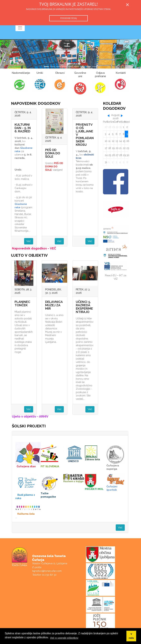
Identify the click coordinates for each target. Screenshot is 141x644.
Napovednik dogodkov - (31, 248)
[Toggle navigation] (20, 28)
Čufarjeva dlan (26, 466)
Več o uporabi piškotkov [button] (64, 638)
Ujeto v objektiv (24, 416)
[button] (11, 54)
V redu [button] (131, 636)
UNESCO (73, 461)
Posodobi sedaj (68, 18)
